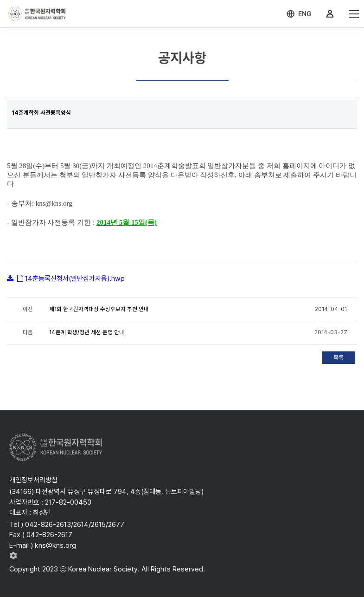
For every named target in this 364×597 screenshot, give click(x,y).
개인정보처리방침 (33, 480)
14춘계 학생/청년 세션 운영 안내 (87, 332)
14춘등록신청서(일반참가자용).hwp (75, 279)
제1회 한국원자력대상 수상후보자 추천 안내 (99, 309)
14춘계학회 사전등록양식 (41, 113)
